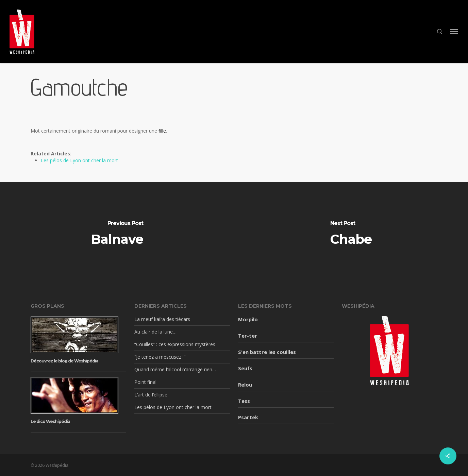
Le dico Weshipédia (50, 421)
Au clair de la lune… (155, 332)
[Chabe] (351, 233)
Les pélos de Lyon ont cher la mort (79, 160)
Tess (244, 401)
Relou (245, 385)
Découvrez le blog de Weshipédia (64, 361)
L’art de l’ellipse (151, 395)
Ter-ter (248, 336)
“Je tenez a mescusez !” (160, 357)
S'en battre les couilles (267, 352)
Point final (145, 382)
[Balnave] (117, 233)
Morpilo (248, 319)
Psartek (248, 417)
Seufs (245, 368)
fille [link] (162, 131)
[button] (454, 32)
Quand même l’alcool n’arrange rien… (175, 369)
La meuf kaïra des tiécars (162, 319)
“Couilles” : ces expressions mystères (175, 344)
